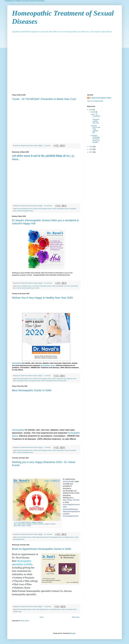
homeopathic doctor (48, 365)
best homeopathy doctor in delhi (47, 209)
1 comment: (48, 146)
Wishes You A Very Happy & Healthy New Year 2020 (42, 298)
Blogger (73, 633)
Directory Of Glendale (38, 1)
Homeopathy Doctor (27, 211)
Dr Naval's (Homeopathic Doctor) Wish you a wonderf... (95, 139)
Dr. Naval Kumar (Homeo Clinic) (100, 98)
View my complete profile (95, 101)
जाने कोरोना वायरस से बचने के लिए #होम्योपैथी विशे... (95, 129)
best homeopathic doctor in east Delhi (28, 286)
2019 (91, 147)
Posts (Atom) (25, 621)
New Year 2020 (62, 381)
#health (71, 482)
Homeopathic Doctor (62, 209)
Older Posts (76, 617)
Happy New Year (61, 379)
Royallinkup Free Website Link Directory (17, 1)
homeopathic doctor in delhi (48, 286)
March (93, 112)
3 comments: (48, 607)
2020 (91, 110)
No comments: (48, 206)
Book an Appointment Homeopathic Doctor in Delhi (42, 549)
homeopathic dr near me (63, 286)
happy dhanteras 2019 (43, 537)
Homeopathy (17, 363)
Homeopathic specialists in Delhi (22, 563)
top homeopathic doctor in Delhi (30, 288)
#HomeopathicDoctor (71, 516)
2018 (91, 149)
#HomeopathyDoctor (71, 509)
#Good (65, 482)
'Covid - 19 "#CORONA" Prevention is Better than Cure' (44, 99)
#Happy (69, 500)
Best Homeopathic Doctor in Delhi (27, 209)
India (20, 612)
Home (42, 617)
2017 (91, 152)
